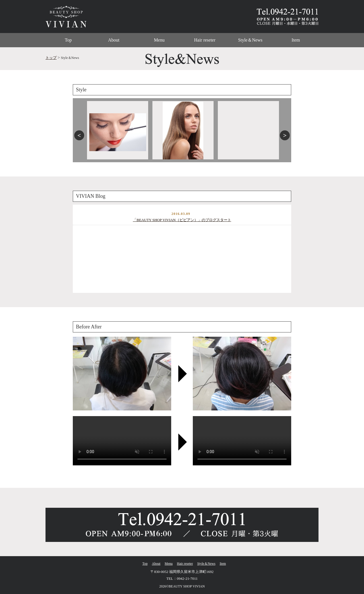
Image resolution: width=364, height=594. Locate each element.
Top (68, 40)
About (114, 40)
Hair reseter (205, 40)
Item (296, 40)
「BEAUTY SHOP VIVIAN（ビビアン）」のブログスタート (182, 220)
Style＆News (250, 40)
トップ (51, 58)
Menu (159, 40)
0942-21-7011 (187, 578)
